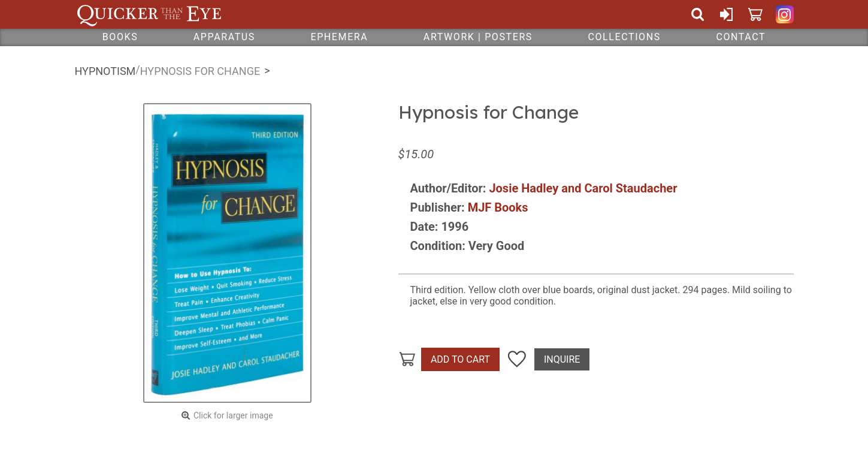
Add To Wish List (517, 360)
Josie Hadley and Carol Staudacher (583, 188)
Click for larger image (233, 415)
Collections (624, 37)
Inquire (562, 359)
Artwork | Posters (478, 37)
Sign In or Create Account (727, 14)
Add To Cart (460, 359)
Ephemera (339, 37)
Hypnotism (105, 71)
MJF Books (498, 207)
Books (120, 37)
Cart (755, 14)
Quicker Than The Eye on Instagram (785, 14)
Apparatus (224, 37)
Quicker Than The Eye (149, 14)
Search (698, 14)
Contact (741, 37)
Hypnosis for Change (200, 71)
